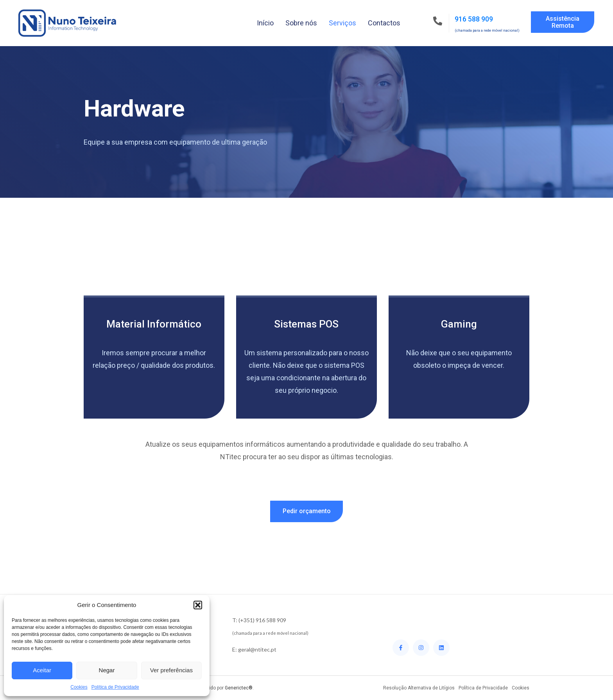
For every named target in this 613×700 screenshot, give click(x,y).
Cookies (79, 687)
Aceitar (42, 670)
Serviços (342, 23)
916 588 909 (474, 19)
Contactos (384, 23)
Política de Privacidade (115, 687)
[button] (198, 605)
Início (265, 23)
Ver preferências (171, 670)
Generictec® (239, 688)
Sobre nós (301, 23)
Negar (107, 670)
